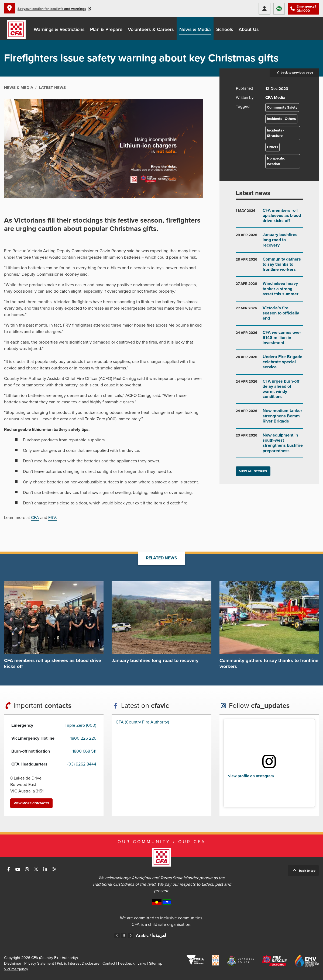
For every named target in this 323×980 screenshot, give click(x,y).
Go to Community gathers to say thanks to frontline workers (269, 267)
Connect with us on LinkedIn (45, 869)
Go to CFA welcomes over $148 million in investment (269, 340)
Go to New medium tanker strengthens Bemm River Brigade (269, 418)
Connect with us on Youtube (18, 869)
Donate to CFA (312, 29)
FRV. (53, 518)
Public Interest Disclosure (78, 963)
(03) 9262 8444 (82, 764)
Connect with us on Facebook (9, 869)
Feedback (126, 963)
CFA (35, 518)
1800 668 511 (84, 751)
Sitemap (156, 963)
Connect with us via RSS (54, 869)
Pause (124, 936)
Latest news (253, 193)
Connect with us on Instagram (27, 869)
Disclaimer (13, 963)
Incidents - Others (281, 119)
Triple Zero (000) (80, 725)
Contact (109, 963)
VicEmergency (16, 969)
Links (142, 963)
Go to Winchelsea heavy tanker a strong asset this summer (269, 291)
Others (272, 147)
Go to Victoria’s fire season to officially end (269, 315)
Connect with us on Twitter (36, 869)
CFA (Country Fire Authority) (142, 722)
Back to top (307, 871)
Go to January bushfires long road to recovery (269, 242)
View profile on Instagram (251, 776)
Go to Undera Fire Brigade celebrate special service (269, 364)
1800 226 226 (83, 738)
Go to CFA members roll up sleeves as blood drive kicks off (269, 218)
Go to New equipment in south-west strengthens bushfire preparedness (269, 445)
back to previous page (294, 73)
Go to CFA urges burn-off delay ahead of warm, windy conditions (269, 391)
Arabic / (151, 936)
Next (130, 936)
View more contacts (31, 803)
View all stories (253, 471)
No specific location (276, 161)
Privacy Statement (39, 963)
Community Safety (282, 108)
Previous (117, 936)
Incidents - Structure (275, 133)
